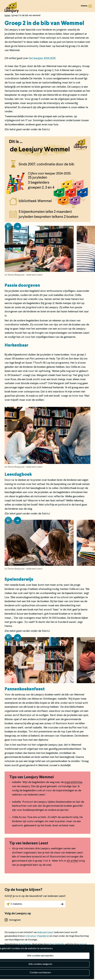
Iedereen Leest (45, 932)
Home (7, 15)
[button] (8, 226)
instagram (15, 920)
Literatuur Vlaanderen (37, 936)
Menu (90, 7)
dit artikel (72, 861)
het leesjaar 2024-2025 (42, 58)
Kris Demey (25, 944)
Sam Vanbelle (57, 944)
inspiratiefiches (73, 782)
